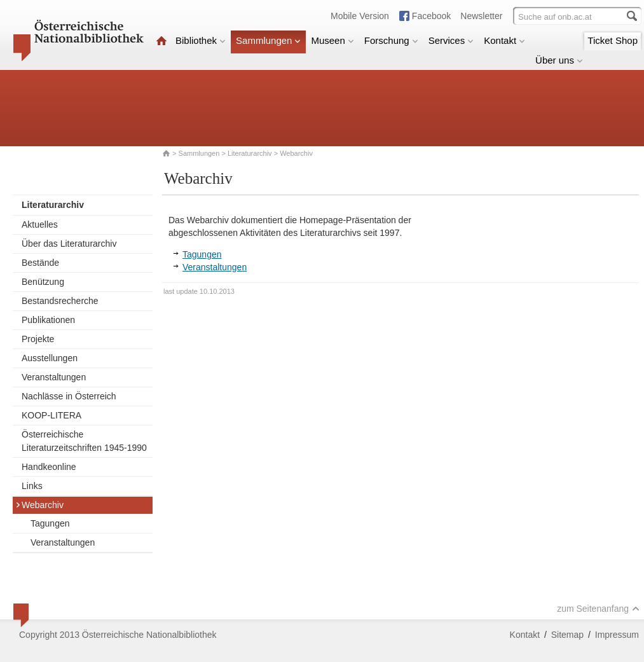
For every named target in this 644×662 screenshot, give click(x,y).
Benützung (43, 282)
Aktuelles (40, 224)
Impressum (617, 635)
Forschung (391, 40)
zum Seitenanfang (598, 609)
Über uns (559, 60)
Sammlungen (268, 40)
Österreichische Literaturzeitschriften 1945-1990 (84, 441)
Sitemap (567, 635)
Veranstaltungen (54, 377)
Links (32, 486)
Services (451, 40)
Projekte (38, 339)
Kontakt (504, 40)
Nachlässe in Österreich (69, 396)
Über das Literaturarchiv (69, 244)
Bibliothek (201, 40)
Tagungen (50, 523)
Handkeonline (49, 467)
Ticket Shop (613, 40)
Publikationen (48, 320)
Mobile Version (360, 16)
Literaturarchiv (251, 153)
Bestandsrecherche (60, 301)
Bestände (40, 263)
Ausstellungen (50, 358)
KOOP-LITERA (51, 415)
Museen (332, 40)
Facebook (431, 16)
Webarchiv (39, 505)
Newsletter (481, 16)
